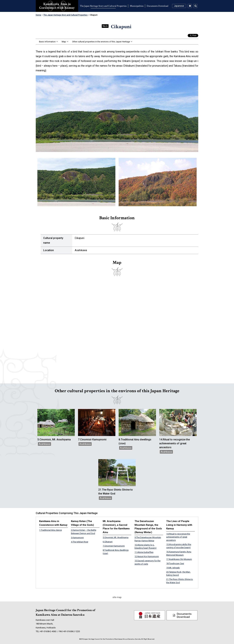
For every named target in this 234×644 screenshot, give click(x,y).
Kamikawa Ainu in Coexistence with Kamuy (57, 6)
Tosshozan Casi (175, 563)
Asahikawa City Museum (179, 559)
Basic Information (47, 42)
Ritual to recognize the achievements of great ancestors (178, 537)
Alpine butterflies (144, 552)
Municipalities (137, 6)
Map (64, 42)
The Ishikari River (80, 542)
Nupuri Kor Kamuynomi (147, 556)
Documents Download (157, 6)
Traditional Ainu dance (50, 530)
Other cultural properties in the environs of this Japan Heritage (101, 42)
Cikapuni (108, 542)
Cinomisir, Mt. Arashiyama (116, 537)
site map (117, 597)
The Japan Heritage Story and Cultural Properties (103, 6)
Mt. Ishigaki (173, 568)
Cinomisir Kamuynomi (114, 546)
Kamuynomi (77, 538)
